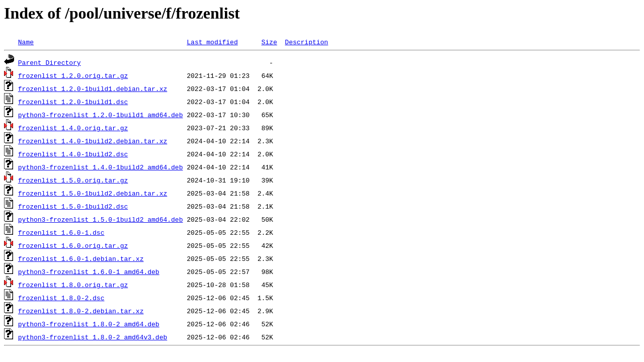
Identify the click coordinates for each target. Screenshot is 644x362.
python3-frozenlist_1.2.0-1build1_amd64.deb (101, 115)
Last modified (212, 42)
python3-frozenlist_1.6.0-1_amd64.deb (89, 271)
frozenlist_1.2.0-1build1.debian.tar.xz (93, 88)
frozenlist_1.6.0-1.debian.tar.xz (81, 258)
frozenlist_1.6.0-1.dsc (61, 232)
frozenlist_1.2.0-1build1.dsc (73, 102)
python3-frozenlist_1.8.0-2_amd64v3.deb (93, 337)
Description (306, 42)
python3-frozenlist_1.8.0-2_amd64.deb (89, 324)
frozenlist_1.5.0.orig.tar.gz (73, 180)
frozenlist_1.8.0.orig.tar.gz (73, 285)
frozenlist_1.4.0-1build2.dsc (73, 154)
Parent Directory (50, 62)
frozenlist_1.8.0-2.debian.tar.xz (81, 311)
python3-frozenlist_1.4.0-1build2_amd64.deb (101, 167)
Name (26, 42)
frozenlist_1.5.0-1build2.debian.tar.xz (93, 193)
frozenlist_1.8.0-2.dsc (61, 298)
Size (269, 42)
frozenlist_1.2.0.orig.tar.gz (73, 75)
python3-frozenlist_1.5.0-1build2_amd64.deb (101, 219)
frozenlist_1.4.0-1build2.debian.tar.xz (93, 141)
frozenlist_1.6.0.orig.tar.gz (73, 245)
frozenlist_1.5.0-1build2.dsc (73, 206)
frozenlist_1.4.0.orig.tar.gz (73, 128)
